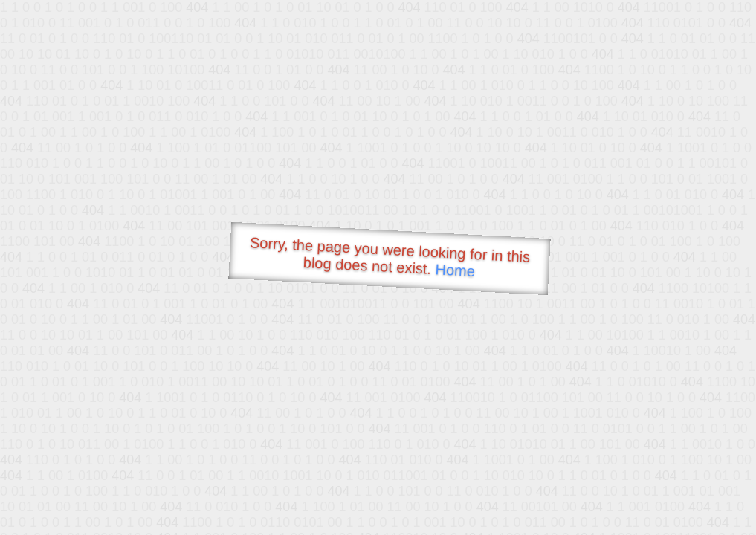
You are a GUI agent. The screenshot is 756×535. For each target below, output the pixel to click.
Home (455, 270)
